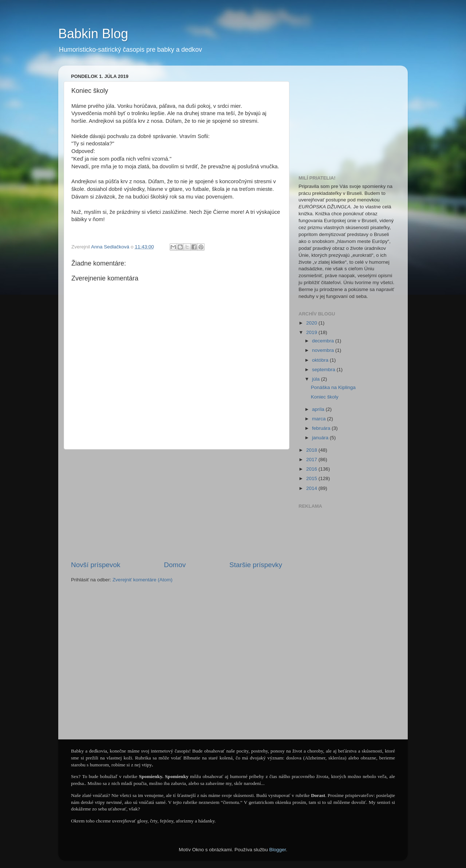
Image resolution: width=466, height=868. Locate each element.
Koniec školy (325, 397)
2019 (312, 332)
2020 (312, 323)
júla (317, 379)
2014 (312, 488)
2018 (312, 450)
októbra (321, 360)
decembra (324, 341)
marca (319, 419)
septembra (324, 370)
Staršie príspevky (256, 565)
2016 (312, 469)
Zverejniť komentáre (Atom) (143, 580)
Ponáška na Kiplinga (333, 387)
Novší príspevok (96, 565)
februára (322, 428)
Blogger (277, 850)
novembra (324, 350)
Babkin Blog (93, 34)
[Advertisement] (177, 505)
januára (321, 438)
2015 (312, 478)
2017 (312, 459)
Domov (175, 565)
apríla (319, 409)
